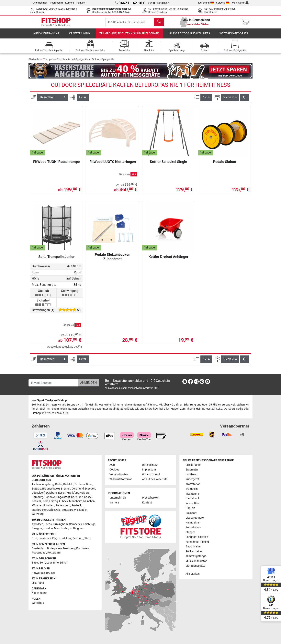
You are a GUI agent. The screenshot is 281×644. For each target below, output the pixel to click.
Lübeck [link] (64, 501)
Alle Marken (193, 574)
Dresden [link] (90, 489)
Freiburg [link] (84, 493)
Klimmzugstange (196, 556)
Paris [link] (41, 583)
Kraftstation (193, 484)
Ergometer (192, 470)
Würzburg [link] (38, 514)
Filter (83, 100)
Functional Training (197, 542)
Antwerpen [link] (38, 573)
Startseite (34, 62)
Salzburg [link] (78, 538)
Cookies (114, 470)
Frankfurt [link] (72, 493)
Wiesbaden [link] (81, 510)
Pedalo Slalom (225, 164)
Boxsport (191, 513)
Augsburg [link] (48, 484)
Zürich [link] (64, 563)
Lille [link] (34, 583)
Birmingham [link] (60, 524)
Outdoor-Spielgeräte (103, 62)
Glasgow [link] (37, 528)
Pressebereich (151, 498)
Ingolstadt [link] (64, 497)
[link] (185, 382)
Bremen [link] (66, 489)
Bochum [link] (80, 484)
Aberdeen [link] (37, 524)
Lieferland (206, 3)
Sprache (223, 3)
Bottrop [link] (36, 489)
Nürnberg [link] (49, 506)
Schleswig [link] (54, 510)
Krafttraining (79, 36)
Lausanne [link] (52, 563)
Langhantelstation (197, 537)
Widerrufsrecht (151, 475)
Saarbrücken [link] (39, 510)
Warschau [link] (38, 603)
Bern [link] (42, 563)
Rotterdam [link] (54, 553)
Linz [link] (69, 538)
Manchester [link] (61, 528)
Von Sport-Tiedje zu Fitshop (49, 400)
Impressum (56, 3)
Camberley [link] (75, 524)
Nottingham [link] (77, 528)
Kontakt (81, 3)
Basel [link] (35, 563)
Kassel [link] (88, 497)
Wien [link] (87, 538)
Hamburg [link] (37, 497)
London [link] (48, 528)
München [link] (89, 501)
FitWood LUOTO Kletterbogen (113, 164)
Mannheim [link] (76, 501)
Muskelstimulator (196, 561)
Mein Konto (240, 3)
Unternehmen (40, 3)
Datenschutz (150, 465)
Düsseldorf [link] (38, 493)
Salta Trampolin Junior (56, 259)
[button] (245, 100)
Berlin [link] (59, 484)
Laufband (191, 475)
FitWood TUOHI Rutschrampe (56, 164)
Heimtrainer (193, 523)
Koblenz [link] (37, 501)
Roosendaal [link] (39, 553)
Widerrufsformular (121, 479)
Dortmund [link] (78, 489)
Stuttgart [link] (67, 510)
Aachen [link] (36, 484)
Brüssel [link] (51, 573)
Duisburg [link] (51, 493)
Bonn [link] (89, 484)
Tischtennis (192, 494)
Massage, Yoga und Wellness (189, 36)
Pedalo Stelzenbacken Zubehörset (112, 259)
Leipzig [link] (54, 501)
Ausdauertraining (46, 36)
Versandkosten (119, 475)
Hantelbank (193, 498)
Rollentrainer (193, 527)
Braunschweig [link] (51, 489)
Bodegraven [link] (55, 549)
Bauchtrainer (193, 547)
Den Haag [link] (69, 549)
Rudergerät (192, 479)
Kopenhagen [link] (39, 593)
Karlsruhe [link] (77, 497)
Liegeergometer (195, 518)
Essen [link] (62, 493)
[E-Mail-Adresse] (53, 383)
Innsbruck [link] (45, 538)
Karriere (70, 3)
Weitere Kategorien (234, 36)
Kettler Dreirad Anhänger (169, 259)
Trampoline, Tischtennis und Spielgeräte (129, 36)
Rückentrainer (194, 551)
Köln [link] (45, 501)
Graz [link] (35, 538)
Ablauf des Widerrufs (155, 479)
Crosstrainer (193, 465)
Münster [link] (37, 506)
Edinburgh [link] (89, 524)
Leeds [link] (48, 524)
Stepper (190, 532)
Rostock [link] (77, 506)
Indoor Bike (192, 503)
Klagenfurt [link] (59, 538)
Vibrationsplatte (195, 566)
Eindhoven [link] (83, 549)
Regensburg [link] (63, 506)
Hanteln (190, 508)
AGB (112, 465)
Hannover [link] (50, 497)
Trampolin (192, 489)
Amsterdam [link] (39, 549)
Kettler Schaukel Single (169, 164)
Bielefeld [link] (68, 484)
